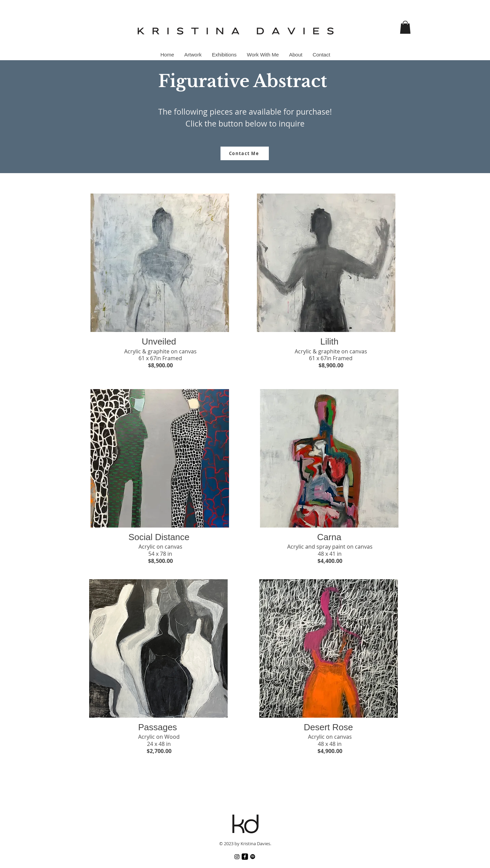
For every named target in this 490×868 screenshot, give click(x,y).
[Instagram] (237, 857)
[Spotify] (253, 857)
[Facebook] (245, 857)
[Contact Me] (245, 153)
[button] (405, 27)
